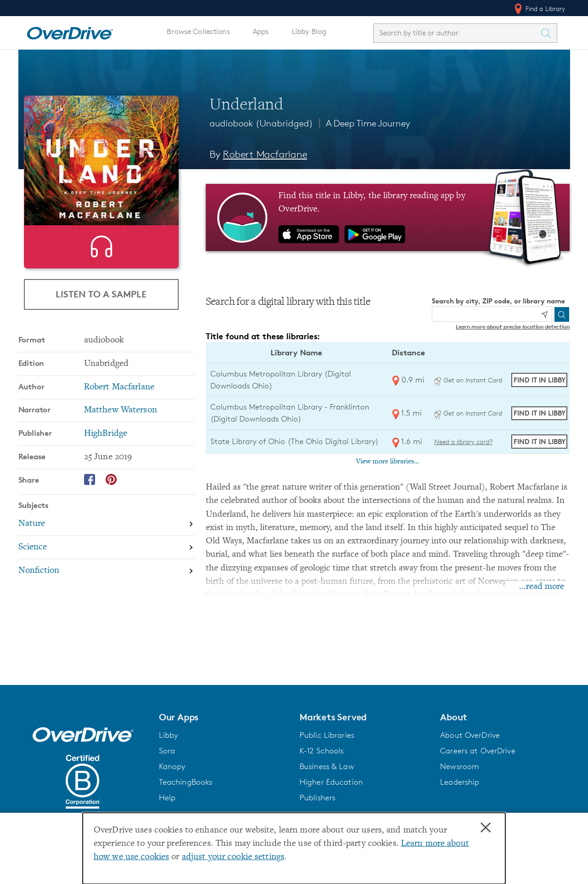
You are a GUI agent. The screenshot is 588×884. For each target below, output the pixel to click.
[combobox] (457, 33)
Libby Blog (309, 31)
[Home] (70, 31)
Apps (261, 31)
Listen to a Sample (101, 328)
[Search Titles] (548, 33)
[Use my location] (544, 314)
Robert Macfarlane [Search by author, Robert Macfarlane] (265, 154)
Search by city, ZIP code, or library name (498, 301)
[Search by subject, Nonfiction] (107, 612)
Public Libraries (327, 735)
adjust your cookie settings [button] (233, 857)
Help (167, 798)
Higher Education (331, 782)
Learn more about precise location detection (513, 327)
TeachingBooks (186, 782)
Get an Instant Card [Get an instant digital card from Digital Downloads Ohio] (468, 380)
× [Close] (486, 828)
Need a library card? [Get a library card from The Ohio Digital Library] (463, 442)
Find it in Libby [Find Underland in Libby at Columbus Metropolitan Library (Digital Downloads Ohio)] (540, 380)
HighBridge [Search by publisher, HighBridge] (106, 475)
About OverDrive (470, 735)
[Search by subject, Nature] (107, 566)
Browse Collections (198, 31)
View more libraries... (388, 462)
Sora (167, 751)
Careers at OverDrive (478, 751)
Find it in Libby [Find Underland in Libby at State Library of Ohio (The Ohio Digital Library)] (540, 442)
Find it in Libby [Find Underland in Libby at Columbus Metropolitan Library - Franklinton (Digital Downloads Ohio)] (540, 413)
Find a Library (539, 9)
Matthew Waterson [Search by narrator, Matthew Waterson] (121, 452)
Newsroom (460, 766)
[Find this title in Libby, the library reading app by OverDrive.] (388, 217)
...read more (542, 587)
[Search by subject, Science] (107, 589)
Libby (169, 735)
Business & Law (327, 766)
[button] (224, 717)
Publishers (317, 798)
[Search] (562, 314)
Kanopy (172, 766)
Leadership (460, 782)
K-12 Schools (322, 751)
